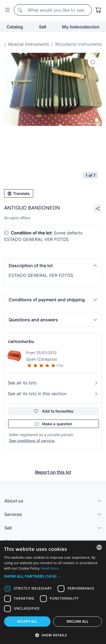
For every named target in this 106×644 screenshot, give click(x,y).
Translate (19, 193)
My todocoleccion (81, 27)
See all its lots (53, 383)
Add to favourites (54, 411)
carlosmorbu (21, 341)
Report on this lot (53, 472)
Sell (43, 27)
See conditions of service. (32, 441)
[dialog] (53, 592)
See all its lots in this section (53, 394)
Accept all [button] (27, 621)
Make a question (54, 424)
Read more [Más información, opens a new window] (50, 568)
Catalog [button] (15, 27)
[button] (53, 266)
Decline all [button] (78, 621)
